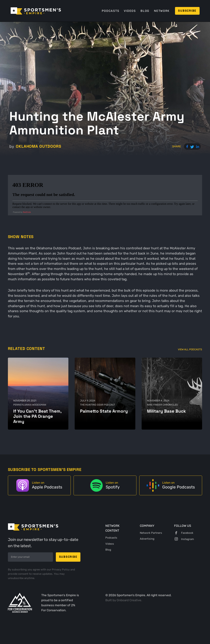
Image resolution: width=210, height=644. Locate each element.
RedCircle (27, 212)
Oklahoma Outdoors (38, 146)
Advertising (147, 539)
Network (162, 11)
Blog (145, 11)
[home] (36, 11)
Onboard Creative (129, 600)
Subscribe (187, 11)
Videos (130, 11)
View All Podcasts (190, 349)
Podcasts (110, 11)
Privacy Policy (61, 570)
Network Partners (151, 533)
